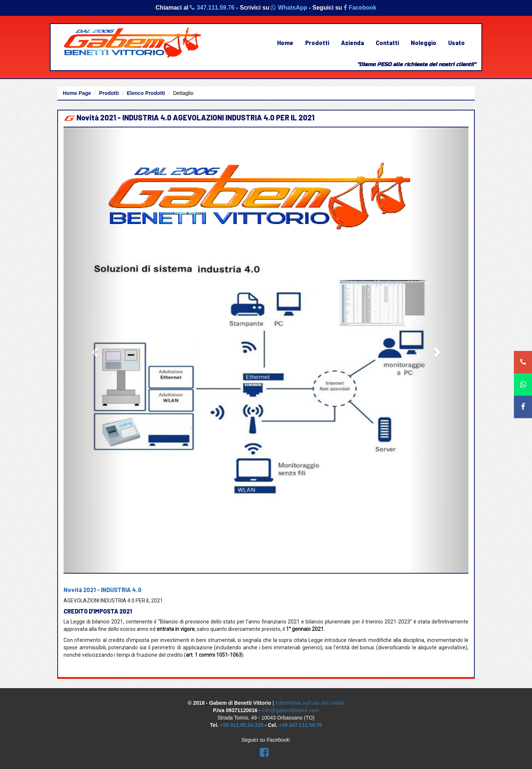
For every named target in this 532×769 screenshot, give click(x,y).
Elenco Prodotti (146, 93)
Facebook (360, 8)
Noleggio (424, 43)
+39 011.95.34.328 (241, 725)
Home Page (77, 93)
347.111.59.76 (212, 8)
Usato (456, 43)
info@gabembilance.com (290, 710)
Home (285, 43)
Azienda (352, 43)
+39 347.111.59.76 (300, 725)
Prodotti (317, 43)
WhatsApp (289, 8)
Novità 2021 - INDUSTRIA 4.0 (103, 590)
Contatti (387, 43)
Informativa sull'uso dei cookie (310, 703)
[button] (94, 350)
